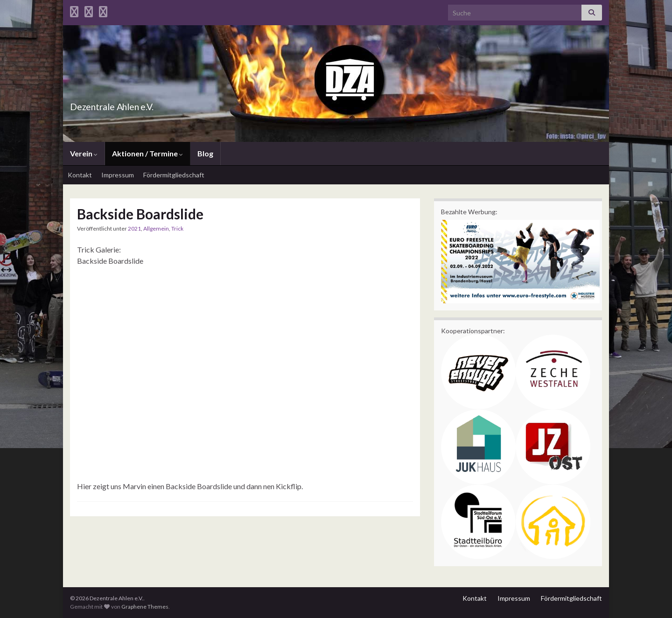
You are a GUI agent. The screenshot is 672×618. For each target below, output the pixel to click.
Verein (84, 153)
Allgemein (156, 228)
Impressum (118, 175)
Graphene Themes (145, 607)
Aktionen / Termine (147, 153)
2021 (134, 228)
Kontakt (80, 175)
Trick (177, 228)
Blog (205, 153)
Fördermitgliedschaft (174, 175)
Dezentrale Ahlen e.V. (133, 104)
